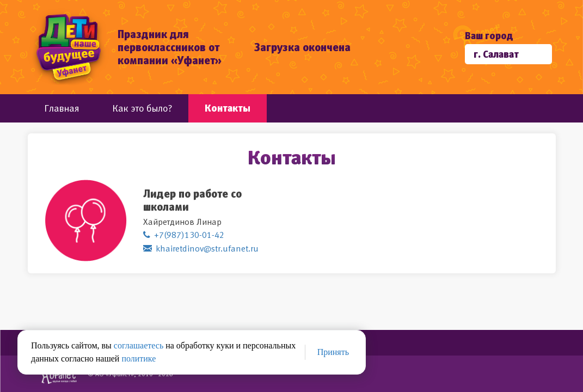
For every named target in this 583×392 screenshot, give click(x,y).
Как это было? (142, 108)
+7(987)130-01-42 (189, 234)
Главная (62, 108)
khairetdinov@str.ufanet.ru (207, 248)
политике (139, 359)
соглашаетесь (139, 345)
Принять (333, 352)
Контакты (228, 108)
